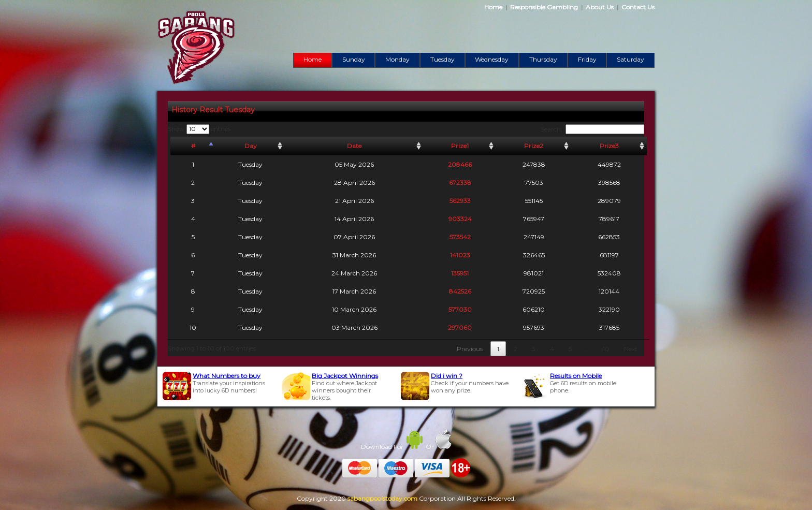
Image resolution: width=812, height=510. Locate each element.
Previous (470, 349)
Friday (587, 59)
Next (631, 349)
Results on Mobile (576, 376)
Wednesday (492, 59)
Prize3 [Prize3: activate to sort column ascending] (609, 146)
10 (606, 349)
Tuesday (443, 59)
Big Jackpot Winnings (345, 376)
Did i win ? (447, 376)
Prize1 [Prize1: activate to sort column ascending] (460, 146)
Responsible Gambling (544, 7)
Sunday (354, 59)
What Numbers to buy (227, 376)
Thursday (543, 59)
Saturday (630, 59)
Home (493, 7)
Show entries (199, 129)
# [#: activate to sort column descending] (193, 146)
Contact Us (638, 7)
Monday (397, 59)
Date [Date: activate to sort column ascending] (354, 146)
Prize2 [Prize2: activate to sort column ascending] (534, 146)
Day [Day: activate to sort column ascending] (251, 146)
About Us (600, 7)
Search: (592, 129)
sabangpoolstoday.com (382, 498)
